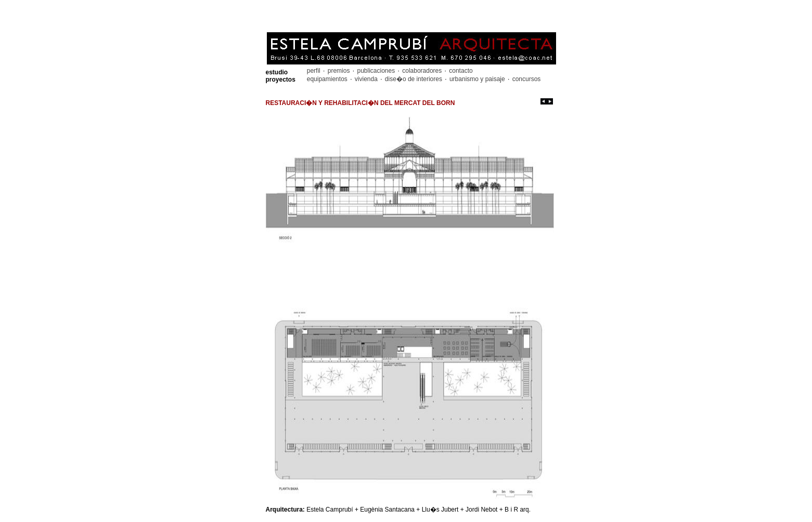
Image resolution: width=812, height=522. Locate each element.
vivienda (366, 79)
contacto (460, 71)
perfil (314, 71)
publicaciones (376, 71)
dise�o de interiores (414, 79)
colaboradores (422, 71)
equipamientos (328, 79)
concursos (525, 79)
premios (338, 71)
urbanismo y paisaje (477, 79)
